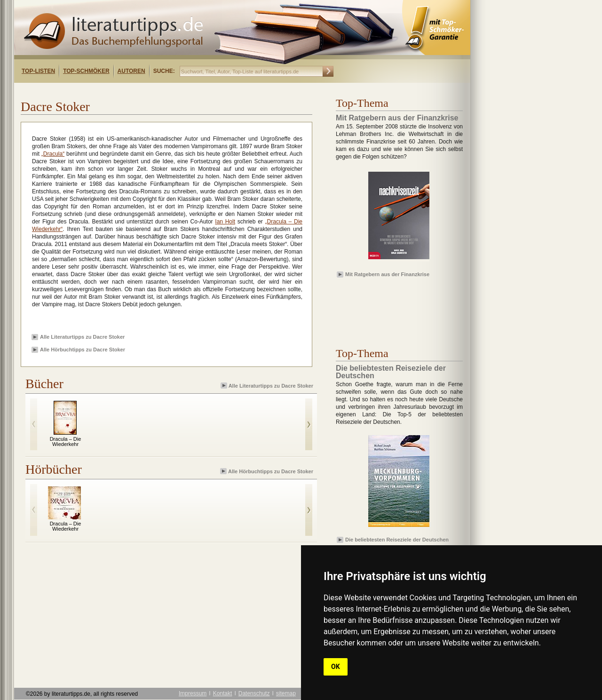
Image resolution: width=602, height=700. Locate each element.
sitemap (286, 693)
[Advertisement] (135, 91)
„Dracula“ (53, 154)
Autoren (131, 71)
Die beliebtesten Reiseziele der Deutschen (397, 540)
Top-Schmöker (86, 71)
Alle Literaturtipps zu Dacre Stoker (82, 337)
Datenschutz (254, 693)
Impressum (193, 693)
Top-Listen (38, 71)
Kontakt (223, 693)
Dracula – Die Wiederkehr (66, 441)
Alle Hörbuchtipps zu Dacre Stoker (83, 350)
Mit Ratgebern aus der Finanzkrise (387, 274)
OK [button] (336, 667)
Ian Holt (225, 222)
